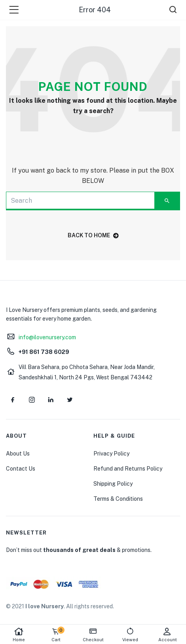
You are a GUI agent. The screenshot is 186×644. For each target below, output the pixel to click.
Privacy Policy (111, 454)
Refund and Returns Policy (128, 469)
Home (19, 635)
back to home (93, 235)
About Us (18, 454)
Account (167, 635)
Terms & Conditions (118, 499)
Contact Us (21, 469)
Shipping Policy (113, 484)
